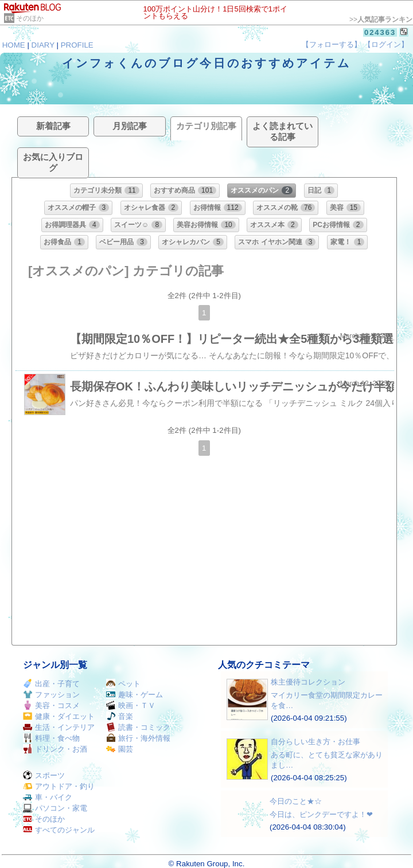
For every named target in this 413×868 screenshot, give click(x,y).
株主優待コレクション (308, 682)
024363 (380, 32)
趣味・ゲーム (135, 695)
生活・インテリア (59, 727)
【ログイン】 (386, 44)
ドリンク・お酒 (55, 749)
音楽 (120, 716)
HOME (14, 45)
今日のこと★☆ (296, 801)
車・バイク (48, 797)
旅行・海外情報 (138, 738)
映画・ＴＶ (131, 705)
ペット (123, 684)
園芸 (120, 749)
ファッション (51, 695)
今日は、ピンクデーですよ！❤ (321, 814)
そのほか (30, 18)
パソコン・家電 (55, 808)
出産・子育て (51, 684)
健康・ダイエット (59, 716)
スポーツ (44, 775)
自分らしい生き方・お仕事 (315, 742)
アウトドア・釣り (59, 786)
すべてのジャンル (59, 830)
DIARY (43, 45)
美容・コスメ (51, 705)
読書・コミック (138, 727)
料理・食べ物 (51, 738)
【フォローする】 (332, 44)
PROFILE (77, 45)
